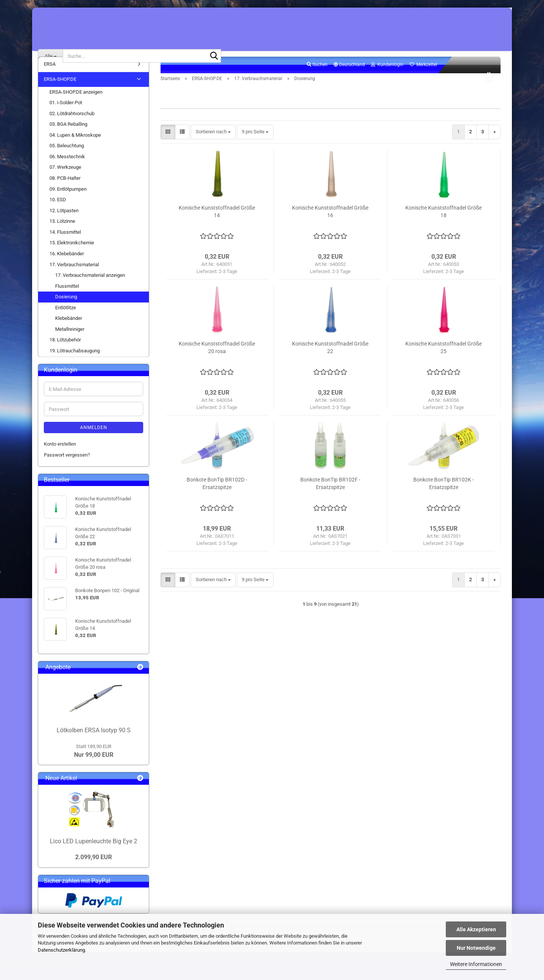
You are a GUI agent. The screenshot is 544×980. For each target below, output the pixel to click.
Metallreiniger (70, 342)
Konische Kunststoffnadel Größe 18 (444, 225)
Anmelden (94, 441)
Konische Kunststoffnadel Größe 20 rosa (217, 361)
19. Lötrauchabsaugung (75, 364)
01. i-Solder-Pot (66, 116)
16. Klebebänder (67, 267)
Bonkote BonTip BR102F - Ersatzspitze (330, 497)
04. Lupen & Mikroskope (75, 148)
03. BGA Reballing (68, 137)
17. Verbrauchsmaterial (74, 277)
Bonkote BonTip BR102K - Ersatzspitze (444, 497)
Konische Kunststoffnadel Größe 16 (330, 225)
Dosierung (66, 310)
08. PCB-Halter (65, 191)
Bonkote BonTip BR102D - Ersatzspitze (217, 497)
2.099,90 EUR (93, 870)
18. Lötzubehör (65, 353)
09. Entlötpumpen (68, 202)
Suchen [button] (317, 78)
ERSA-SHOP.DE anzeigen (76, 105)
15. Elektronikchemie (72, 256)
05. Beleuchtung (67, 159)
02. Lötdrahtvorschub (72, 126)
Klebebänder (69, 331)
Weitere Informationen (476, 964)
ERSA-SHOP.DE (60, 92)
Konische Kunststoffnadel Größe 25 (444, 361)
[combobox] (213, 145)
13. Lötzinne (62, 234)
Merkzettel (423, 78)
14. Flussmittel (65, 245)
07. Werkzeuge (65, 180)
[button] (349, 78)
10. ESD (58, 213)
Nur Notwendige (476, 948)
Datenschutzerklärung (61, 950)
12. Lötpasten (64, 223)
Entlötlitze (66, 320)
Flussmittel (67, 299)
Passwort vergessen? (67, 468)
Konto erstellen (60, 457)
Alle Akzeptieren (476, 929)
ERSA (50, 77)
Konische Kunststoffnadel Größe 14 (217, 225)
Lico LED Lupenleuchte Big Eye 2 (93, 854)
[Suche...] (50, 56)
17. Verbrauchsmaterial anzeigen (90, 288)
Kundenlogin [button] (387, 78)
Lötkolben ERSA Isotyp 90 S (94, 743)
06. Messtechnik (67, 170)
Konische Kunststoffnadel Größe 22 (330, 361)
